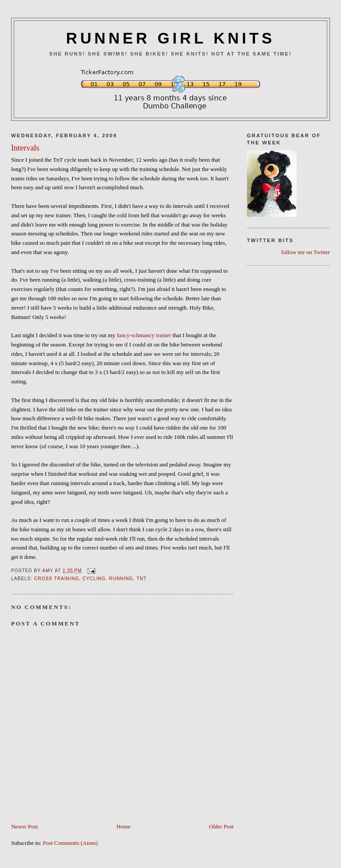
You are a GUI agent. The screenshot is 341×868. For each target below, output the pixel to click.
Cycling (94, 579)
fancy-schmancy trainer (144, 335)
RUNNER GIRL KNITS (170, 38)
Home (123, 826)
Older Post (221, 826)
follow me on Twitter (305, 252)
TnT (141, 579)
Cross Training (57, 579)
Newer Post (24, 826)
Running (121, 579)
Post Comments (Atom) (70, 843)
